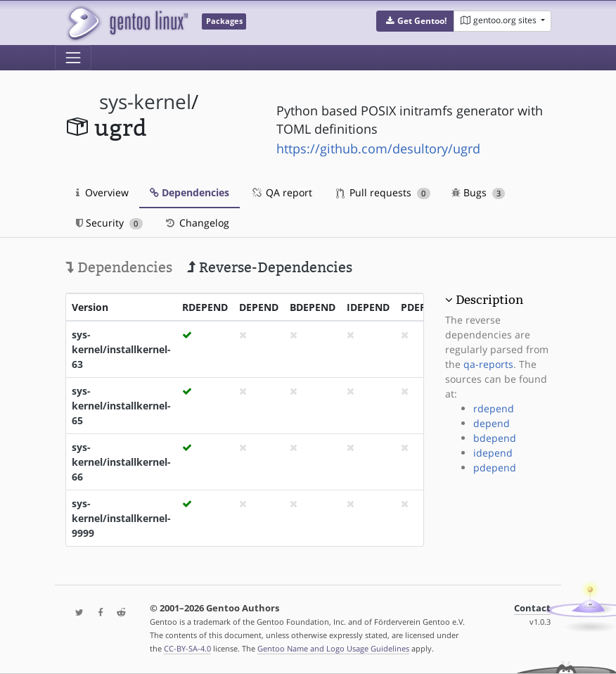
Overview (102, 192)
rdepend (494, 408)
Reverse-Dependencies (270, 267)
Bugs (479, 192)
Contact (532, 608)
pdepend (495, 468)
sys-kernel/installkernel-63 (121, 349)
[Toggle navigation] (73, 58)
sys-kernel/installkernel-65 (121, 406)
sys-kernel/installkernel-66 (121, 462)
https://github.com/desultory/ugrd (378, 148)
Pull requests (383, 192)
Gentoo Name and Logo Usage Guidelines (333, 648)
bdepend (495, 438)
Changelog (197, 223)
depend (492, 423)
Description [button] (489, 300)
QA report (281, 192)
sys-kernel (145, 102)
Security (109, 223)
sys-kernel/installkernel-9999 (121, 518)
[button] (415, 21)
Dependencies (190, 192)
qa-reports (488, 364)
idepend (493, 453)
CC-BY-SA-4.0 (187, 648)
